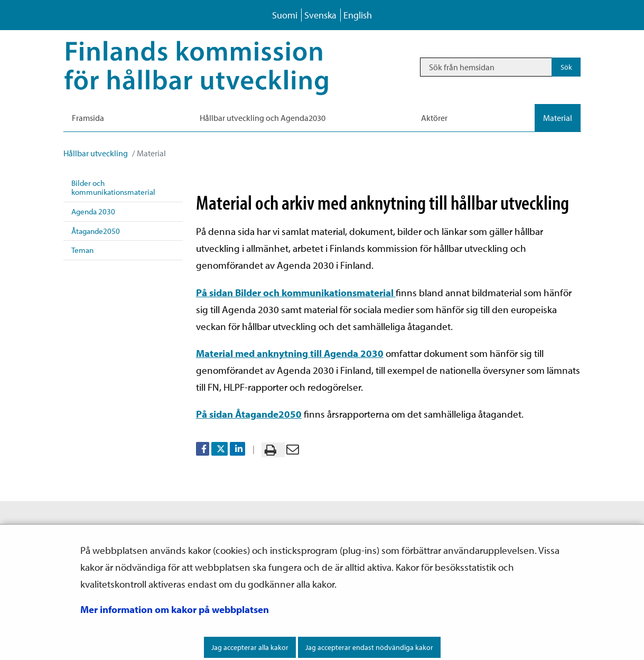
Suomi (285, 15)
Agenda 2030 (93, 211)
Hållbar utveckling (96, 153)
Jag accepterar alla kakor (250, 647)
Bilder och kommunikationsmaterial (113, 187)
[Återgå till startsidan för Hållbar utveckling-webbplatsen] (212, 67)
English (358, 15)
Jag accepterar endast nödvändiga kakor (369, 647)
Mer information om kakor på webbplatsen (175, 609)
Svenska (320, 15)
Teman (82, 250)
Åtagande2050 (96, 231)
